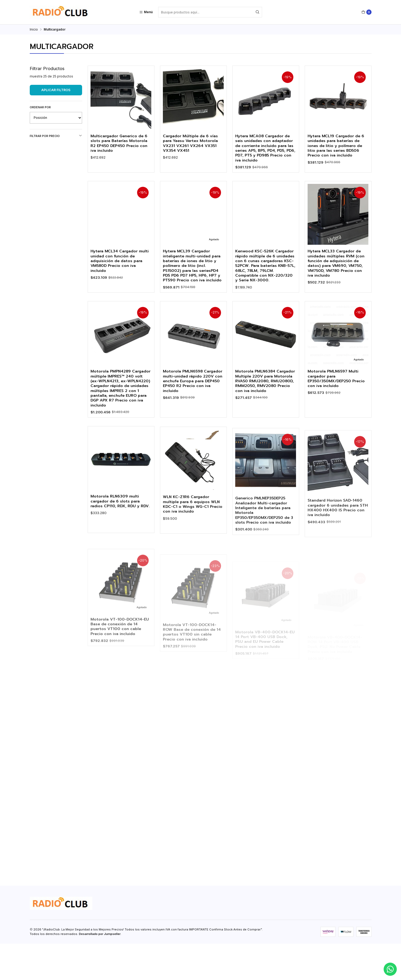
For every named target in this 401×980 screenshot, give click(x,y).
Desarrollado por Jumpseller (100, 970)
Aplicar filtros (56, 90)
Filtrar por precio (56, 136)
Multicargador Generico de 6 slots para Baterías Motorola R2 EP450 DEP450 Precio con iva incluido (120, 144)
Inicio (34, 30)
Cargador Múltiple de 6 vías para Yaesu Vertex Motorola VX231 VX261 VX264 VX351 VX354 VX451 (193, 144)
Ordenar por (40, 107)
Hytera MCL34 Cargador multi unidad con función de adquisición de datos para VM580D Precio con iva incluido (121, 294)
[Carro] (367, 12)
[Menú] (146, 12)
